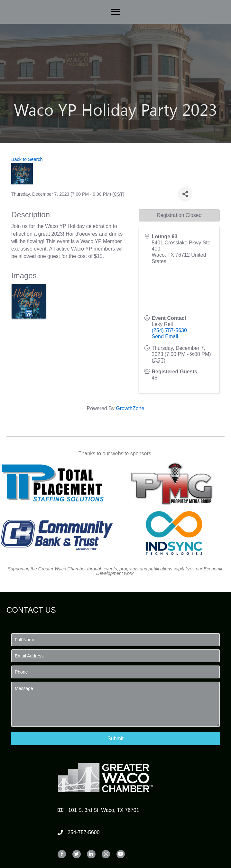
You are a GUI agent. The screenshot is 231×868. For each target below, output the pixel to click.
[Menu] (116, 12)
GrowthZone (130, 408)
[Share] (185, 194)
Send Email (165, 336)
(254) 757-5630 (169, 330)
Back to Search (27, 159)
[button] (116, 739)
